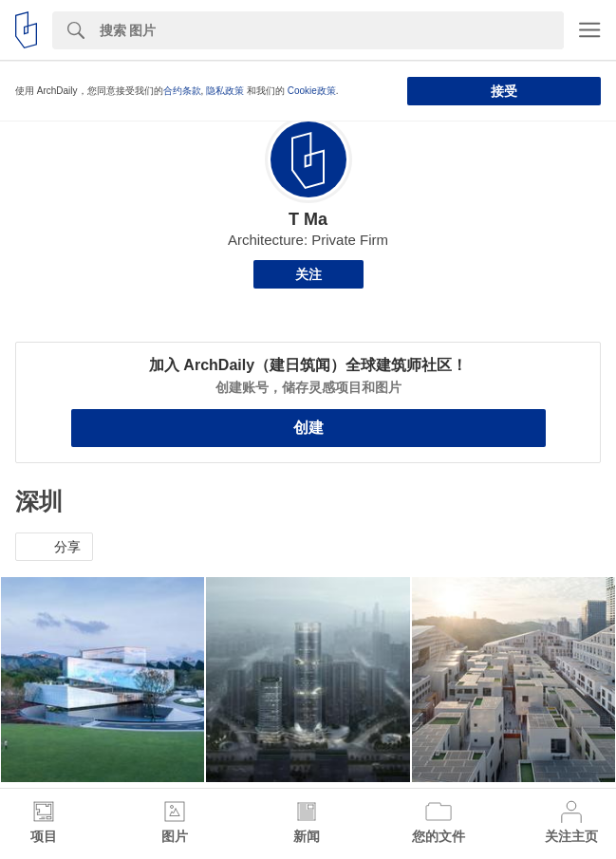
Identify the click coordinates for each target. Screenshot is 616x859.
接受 (504, 91)
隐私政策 (225, 91)
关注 (308, 274)
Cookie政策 (312, 91)
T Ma (308, 219)
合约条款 (182, 91)
